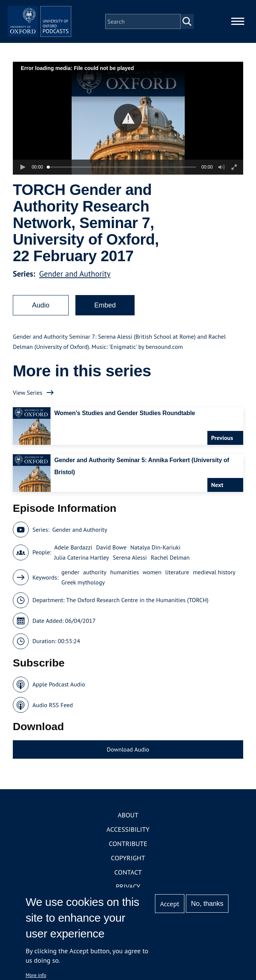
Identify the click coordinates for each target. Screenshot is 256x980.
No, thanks (207, 904)
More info (36, 975)
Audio (41, 318)
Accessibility (128, 842)
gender (71, 585)
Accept (170, 904)
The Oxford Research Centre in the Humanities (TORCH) (137, 613)
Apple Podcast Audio (59, 697)
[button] (128, 131)
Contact (128, 885)
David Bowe (111, 560)
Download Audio (128, 762)
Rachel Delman (170, 571)
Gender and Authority (75, 287)
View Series (28, 405)
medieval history (214, 585)
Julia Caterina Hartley (82, 571)
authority (95, 585)
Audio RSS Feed (53, 718)
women (152, 585)
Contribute (128, 857)
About (128, 828)
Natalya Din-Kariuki (156, 560)
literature (177, 585)
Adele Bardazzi (73, 560)
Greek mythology (83, 595)
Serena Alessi (130, 571)
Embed (105, 318)
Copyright (128, 871)
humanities (124, 585)
